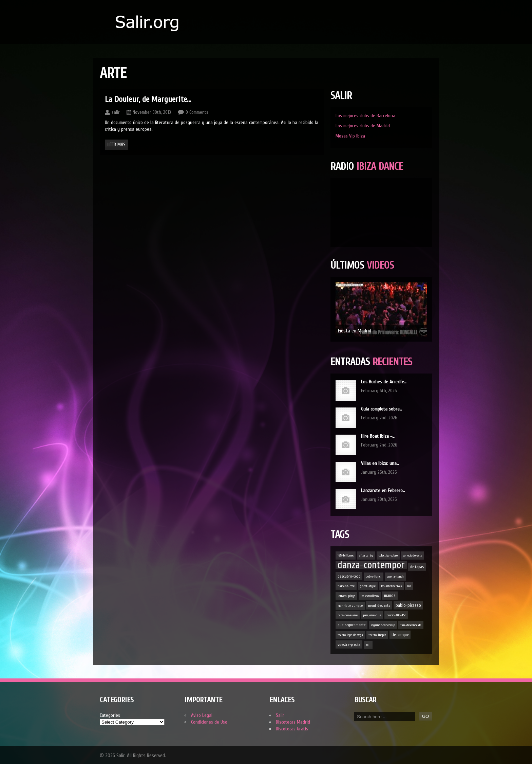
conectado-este (413, 556)
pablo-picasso (408, 605)
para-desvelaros (348, 615)
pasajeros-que (372, 615)
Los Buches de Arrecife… (384, 382)
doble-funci (374, 577)
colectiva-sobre (388, 556)
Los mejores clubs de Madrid (363, 126)
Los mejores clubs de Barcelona (365, 116)
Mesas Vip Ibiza (350, 136)
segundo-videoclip (383, 625)
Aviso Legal (202, 715)
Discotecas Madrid (293, 722)
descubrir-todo (349, 576)
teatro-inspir (377, 635)
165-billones (346, 556)
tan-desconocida (411, 625)
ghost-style (368, 586)
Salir (280, 715)
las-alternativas (391, 586)
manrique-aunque (350, 606)
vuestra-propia (349, 644)
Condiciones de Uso (209, 722)
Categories (110, 715)
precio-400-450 (396, 615)
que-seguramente (351, 625)
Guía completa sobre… (382, 409)
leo (409, 586)
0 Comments (197, 112)
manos (390, 596)
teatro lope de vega (350, 635)
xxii (368, 645)
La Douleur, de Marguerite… (148, 99)
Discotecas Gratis (292, 729)
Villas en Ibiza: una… (380, 463)
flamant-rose (346, 586)
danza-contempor (371, 565)
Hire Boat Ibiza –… (378, 436)
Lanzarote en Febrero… (383, 490)
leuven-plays (346, 596)
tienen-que (400, 635)
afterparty (366, 556)
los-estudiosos (370, 596)
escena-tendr (395, 577)
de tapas (417, 567)
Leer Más (117, 144)
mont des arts (379, 605)
